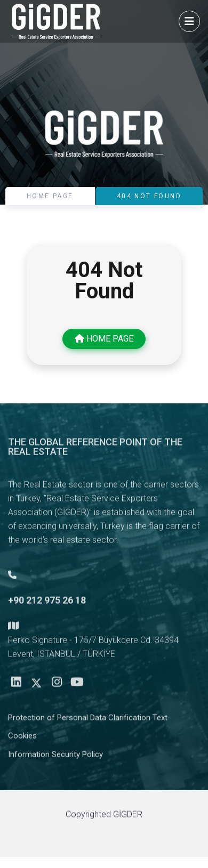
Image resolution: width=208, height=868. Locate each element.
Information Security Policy (55, 758)
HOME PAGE (50, 196)
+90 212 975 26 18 (47, 603)
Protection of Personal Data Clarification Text (88, 721)
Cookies (22, 739)
